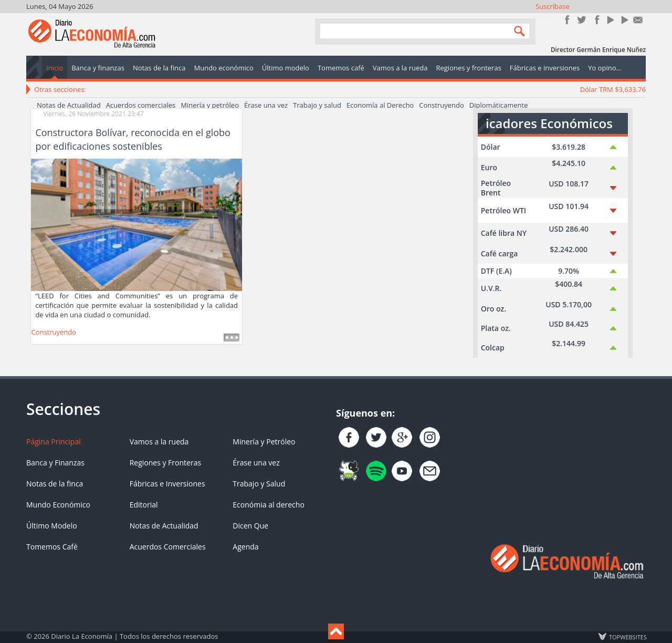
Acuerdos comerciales (141, 105)
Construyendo (442, 105)
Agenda (245, 547)
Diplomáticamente (499, 105)
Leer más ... (232, 338)
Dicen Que (250, 526)
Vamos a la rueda (159, 442)
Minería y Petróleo (264, 442)
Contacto (638, 20)
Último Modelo (52, 526)
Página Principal (54, 442)
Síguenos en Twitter (581, 20)
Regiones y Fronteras (165, 463)
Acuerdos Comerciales (168, 547)
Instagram (596, 20)
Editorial (144, 505)
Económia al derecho (269, 505)
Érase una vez (266, 105)
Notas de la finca (55, 484)
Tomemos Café (52, 547)
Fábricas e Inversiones (167, 484)
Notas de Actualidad (69, 105)
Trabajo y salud (317, 105)
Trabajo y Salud (259, 484)
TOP (627, 637)
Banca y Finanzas (55, 463)
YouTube (610, 20)
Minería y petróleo (210, 105)
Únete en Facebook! (567, 20)
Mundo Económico (58, 505)
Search (517, 31)
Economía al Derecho (380, 105)
